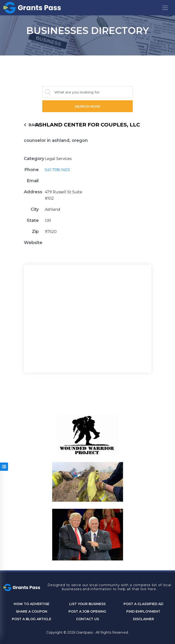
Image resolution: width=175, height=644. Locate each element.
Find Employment (143, 612)
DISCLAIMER (143, 619)
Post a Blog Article (32, 619)
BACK (32, 125)
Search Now (88, 106)
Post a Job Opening (87, 612)
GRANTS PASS (88, 61)
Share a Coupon (32, 612)
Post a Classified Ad (143, 604)
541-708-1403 (57, 170)
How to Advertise (32, 604)
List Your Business (87, 604)
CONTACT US (87, 619)
